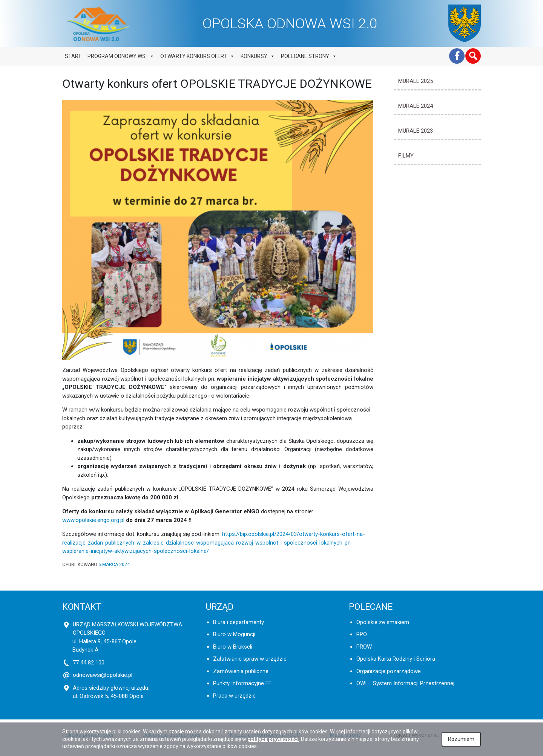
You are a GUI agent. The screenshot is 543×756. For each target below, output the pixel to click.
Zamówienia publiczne (241, 671)
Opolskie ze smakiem (383, 622)
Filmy (406, 156)
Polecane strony (309, 56)
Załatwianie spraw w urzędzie (250, 659)
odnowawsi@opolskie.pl (103, 675)
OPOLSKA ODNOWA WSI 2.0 (290, 23)
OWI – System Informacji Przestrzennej (405, 683)
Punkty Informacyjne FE (242, 683)
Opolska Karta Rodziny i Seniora (396, 659)
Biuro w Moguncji (234, 634)
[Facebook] (457, 56)
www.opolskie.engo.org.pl (93, 520)
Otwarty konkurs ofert (197, 56)
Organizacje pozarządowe (389, 671)
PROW (364, 647)
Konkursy (258, 56)
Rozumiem (461, 739)
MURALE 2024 (416, 106)
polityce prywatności (273, 739)
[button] (473, 56)
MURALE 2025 (416, 81)
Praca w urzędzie (234, 696)
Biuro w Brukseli (233, 647)
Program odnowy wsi (121, 56)
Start (73, 56)
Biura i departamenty (239, 622)
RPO (362, 634)
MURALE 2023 (416, 131)
